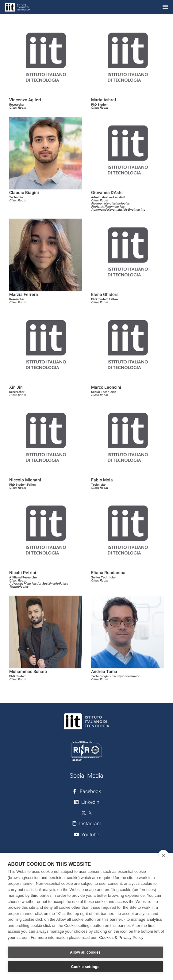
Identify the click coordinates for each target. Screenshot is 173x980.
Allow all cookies (85, 952)
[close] (163, 855)
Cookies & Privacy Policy (121, 937)
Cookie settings (85, 967)
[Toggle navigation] (165, 7)
